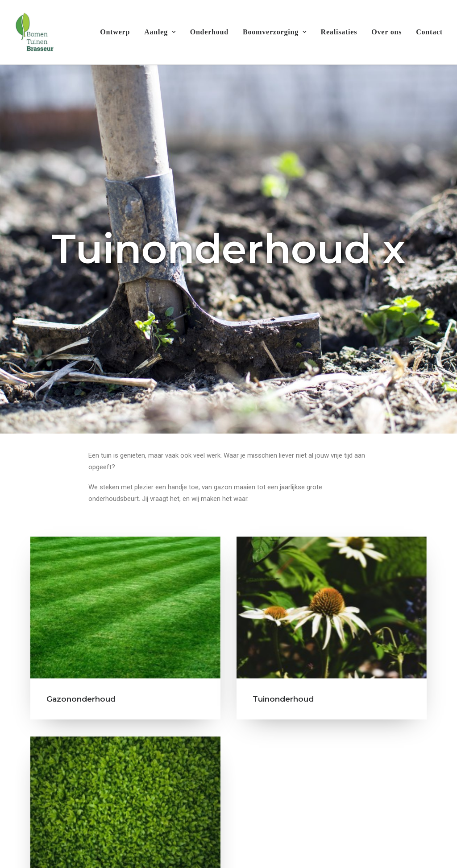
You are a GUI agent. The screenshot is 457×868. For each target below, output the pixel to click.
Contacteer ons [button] (228, 841)
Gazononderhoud (81, 540)
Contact (429, 32)
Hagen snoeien (76, 768)
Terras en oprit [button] (49, 796)
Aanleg (160, 32)
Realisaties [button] (417, 796)
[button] (125, 448)
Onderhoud (209, 32)
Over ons (386, 32)
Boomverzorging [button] (275, 32)
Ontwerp (115, 32)
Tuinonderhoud (283, 540)
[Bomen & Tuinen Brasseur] (34, 32)
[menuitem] (118, 32)
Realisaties (339, 32)
